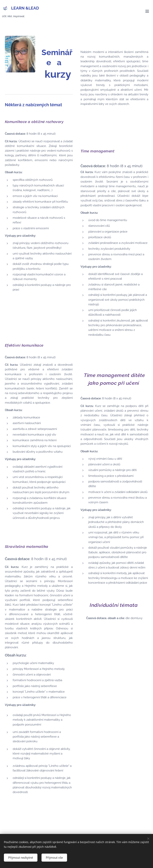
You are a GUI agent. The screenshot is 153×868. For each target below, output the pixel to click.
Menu (147, 11)
